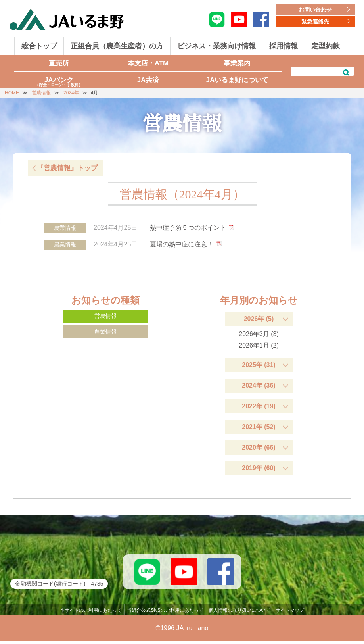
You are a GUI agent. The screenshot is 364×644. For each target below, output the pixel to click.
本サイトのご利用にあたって (91, 613)
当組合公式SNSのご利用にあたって (165, 613)
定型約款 (326, 46)
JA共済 (148, 80)
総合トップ (39, 46)
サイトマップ (290, 613)
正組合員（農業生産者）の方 (117, 46)
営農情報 (105, 316)
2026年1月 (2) (259, 345)
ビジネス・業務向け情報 (216, 46)
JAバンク (59, 82)
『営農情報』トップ (67, 168)
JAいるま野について (237, 80)
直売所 (59, 63)
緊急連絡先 (315, 21)
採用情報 (284, 46)
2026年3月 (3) (259, 334)
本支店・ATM (148, 63)
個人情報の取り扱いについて (239, 613)
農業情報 (105, 332)
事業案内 (237, 63)
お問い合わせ (315, 10)
